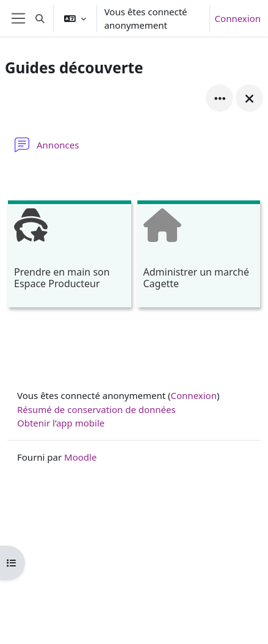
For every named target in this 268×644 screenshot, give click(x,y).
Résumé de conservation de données (96, 409)
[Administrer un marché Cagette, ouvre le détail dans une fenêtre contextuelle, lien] (199, 256)
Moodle (80, 457)
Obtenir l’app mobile (61, 423)
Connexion (238, 18)
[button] (40, 18)
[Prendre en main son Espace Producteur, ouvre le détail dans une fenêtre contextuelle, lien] (70, 256)
